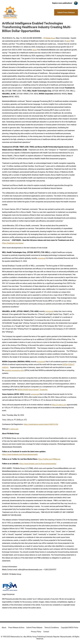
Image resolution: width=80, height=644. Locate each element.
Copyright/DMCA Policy (70, 628)
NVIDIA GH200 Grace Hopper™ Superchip (32, 390)
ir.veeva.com (14, 429)
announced (42, 258)
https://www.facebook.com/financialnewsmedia (20, 454)
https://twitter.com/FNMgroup (49, 459)
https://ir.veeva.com (59, 405)
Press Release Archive (16, 628)
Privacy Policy (36, 632)
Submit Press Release (34, 628)
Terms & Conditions (52, 628)
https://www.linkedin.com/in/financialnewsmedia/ (38, 464)
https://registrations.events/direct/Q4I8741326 (41, 424)
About (4, 628)
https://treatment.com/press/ (13, 243)
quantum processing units (14, 370)
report (68, 41)
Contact (46, 632)
